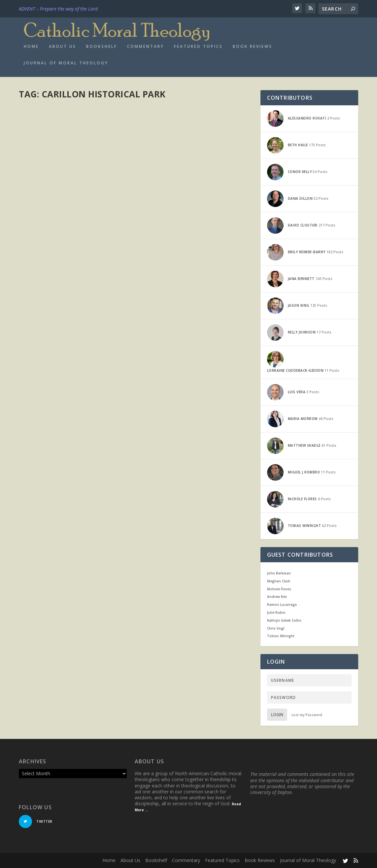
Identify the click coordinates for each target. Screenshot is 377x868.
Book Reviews (253, 47)
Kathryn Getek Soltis (284, 620)
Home (31, 47)
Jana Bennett (43, 257)
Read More (43, 306)
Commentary (146, 47)
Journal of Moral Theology (66, 63)
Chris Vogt (276, 628)
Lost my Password (307, 715)
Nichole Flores (279, 589)
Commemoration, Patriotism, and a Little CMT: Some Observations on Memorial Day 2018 (74, 236)
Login (277, 715)
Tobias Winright (281, 636)
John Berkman (279, 573)
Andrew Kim (277, 597)
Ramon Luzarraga (282, 605)
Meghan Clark (279, 581)
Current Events (101, 257)
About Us (63, 47)
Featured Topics (198, 47)
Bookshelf (102, 47)
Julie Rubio (276, 612)
